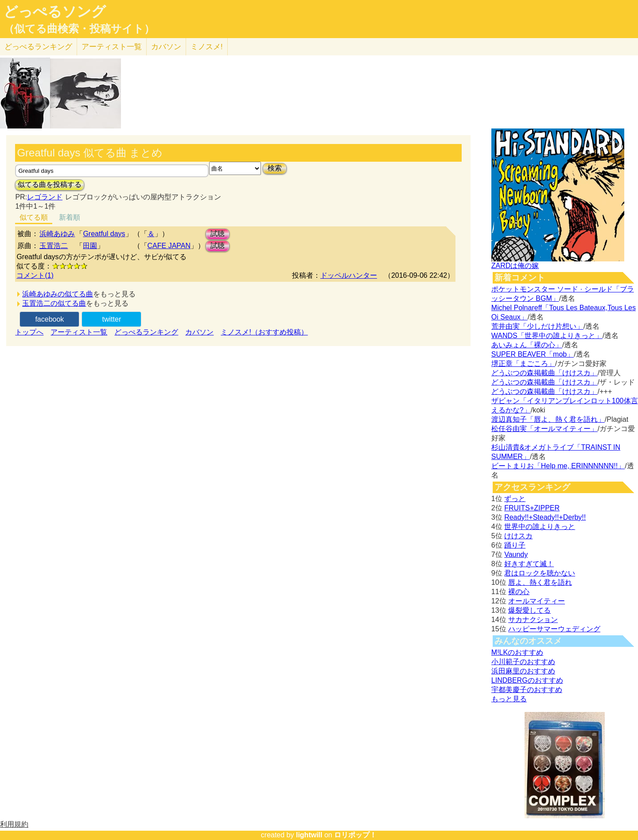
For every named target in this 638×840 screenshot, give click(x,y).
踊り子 (515, 545)
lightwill (309, 835)
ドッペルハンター (349, 275)
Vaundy (516, 554)
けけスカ (518, 536)
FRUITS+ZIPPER (532, 508)
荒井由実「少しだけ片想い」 (537, 326)
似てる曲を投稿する (50, 185)
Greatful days (104, 234)
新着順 (70, 217)
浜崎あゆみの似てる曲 (58, 294)
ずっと (515, 499)
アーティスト (112, 47)
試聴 (218, 234)
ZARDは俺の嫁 (515, 266)
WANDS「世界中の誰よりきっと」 (547, 336)
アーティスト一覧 (79, 332)
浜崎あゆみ (57, 234)
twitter (112, 319)
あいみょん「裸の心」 (527, 345)
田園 (90, 246)
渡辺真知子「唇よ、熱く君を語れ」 (548, 419)
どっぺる (38, 47)
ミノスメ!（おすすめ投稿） (264, 332)
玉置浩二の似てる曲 (54, 303)
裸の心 (519, 592)
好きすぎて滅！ (529, 564)
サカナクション (533, 620)
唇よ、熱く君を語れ (540, 582)
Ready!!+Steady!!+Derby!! (545, 517)
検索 (275, 168)
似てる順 (34, 217)
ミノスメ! (207, 47)
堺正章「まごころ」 (523, 364)
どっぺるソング (55, 12)
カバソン (166, 47)
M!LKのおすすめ (517, 652)
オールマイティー (537, 601)
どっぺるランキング (146, 332)
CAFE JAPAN (169, 246)
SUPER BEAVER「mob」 (533, 354)
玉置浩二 (54, 246)
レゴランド (45, 197)
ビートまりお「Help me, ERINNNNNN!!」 (558, 466)
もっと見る (509, 699)
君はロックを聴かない (540, 573)
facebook (49, 319)
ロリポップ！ (355, 835)
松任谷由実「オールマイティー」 (545, 429)
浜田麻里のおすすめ (523, 671)
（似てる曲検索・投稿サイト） (79, 29)
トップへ (29, 332)
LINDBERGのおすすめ (527, 680)
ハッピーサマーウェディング (554, 629)
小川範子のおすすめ (523, 662)
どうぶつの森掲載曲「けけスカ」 (545, 373)
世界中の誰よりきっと (540, 527)
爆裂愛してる (529, 610)
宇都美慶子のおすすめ (527, 690)
